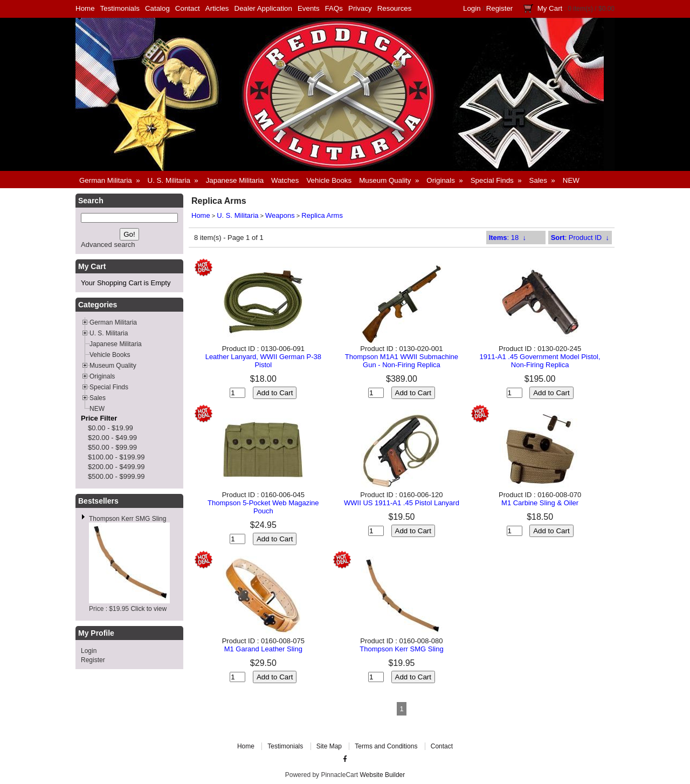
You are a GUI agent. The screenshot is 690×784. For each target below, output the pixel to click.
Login (472, 8)
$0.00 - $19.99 (111, 428)
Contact (188, 8)
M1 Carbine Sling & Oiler (540, 503)
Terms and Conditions (386, 746)
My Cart (550, 8)
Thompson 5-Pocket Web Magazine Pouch (263, 507)
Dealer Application (263, 8)
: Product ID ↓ (580, 238)
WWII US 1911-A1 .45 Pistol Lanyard (402, 503)
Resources (395, 8)
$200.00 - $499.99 (116, 467)
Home (85, 8)
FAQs (334, 8)
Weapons (280, 215)
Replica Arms (322, 215)
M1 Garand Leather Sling (263, 649)
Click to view (149, 609)
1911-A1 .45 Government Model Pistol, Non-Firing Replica (540, 361)
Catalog (157, 8)
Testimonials (120, 8)
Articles (217, 8)
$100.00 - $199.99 (116, 457)
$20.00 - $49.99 (112, 438)
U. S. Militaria (237, 215)
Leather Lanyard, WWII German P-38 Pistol (263, 361)
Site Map (329, 746)
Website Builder (382, 775)
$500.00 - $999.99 (116, 476)
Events (309, 8)
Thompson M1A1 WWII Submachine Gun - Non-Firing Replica (402, 361)
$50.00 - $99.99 (112, 447)
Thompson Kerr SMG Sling (127, 519)
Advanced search (108, 245)
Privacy (360, 8)
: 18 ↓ (508, 238)
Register (500, 8)
